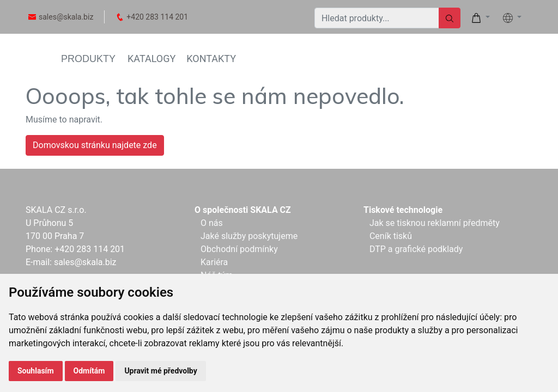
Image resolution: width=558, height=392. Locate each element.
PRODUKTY (88, 59)
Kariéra (214, 262)
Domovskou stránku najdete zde (95, 145)
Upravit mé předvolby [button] (160, 371)
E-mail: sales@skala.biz (71, 262)
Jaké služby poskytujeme (249, 236)
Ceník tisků (391, 236)
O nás (212, 223)
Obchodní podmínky (239, 249)
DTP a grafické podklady (416, 249)
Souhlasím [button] (36, 371)
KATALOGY (151, 59)
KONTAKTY (211, 59)
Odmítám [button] (89, 371)
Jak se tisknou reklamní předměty (435, 223)
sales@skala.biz (66, 17)
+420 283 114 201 (157, 17)
